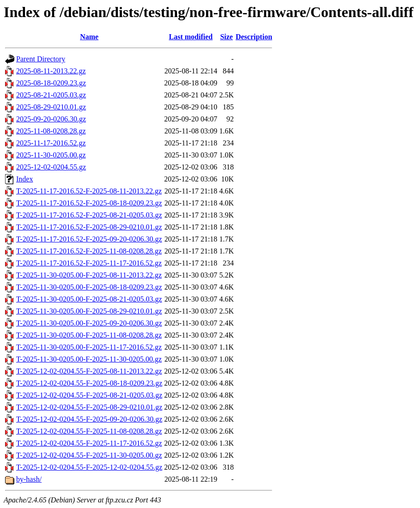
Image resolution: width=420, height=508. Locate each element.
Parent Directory (41, 59)
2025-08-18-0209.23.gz (51, 83)
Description (254, 37)
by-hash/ (29, 479)
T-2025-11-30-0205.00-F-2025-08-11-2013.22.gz (89, 275)
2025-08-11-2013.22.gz (51, 71)
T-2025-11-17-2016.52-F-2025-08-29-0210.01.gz (89, 227)
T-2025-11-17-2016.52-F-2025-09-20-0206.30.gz (89, 239)
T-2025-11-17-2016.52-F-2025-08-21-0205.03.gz (89, 215)
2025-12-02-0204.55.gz (51, 167)
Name (89, 37)
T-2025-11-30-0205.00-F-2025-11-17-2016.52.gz (89, 347)
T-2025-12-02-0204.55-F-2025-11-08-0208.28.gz (89, 431)
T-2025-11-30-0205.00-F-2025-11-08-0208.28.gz (89, 335)
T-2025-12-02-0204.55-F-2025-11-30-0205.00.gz (89, 455)
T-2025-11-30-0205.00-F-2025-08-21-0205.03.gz (89, 299)
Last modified (191, 37)
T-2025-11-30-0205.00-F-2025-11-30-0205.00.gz (89, 359)
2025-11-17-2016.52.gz (51, 143)
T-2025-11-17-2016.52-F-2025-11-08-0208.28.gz (89, 251)
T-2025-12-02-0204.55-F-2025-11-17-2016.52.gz (89, 443)
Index (24, 179)
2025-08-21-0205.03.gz (51, 95)
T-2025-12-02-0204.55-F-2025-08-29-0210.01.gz (89, 407)
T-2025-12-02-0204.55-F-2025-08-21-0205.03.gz (89, 395)
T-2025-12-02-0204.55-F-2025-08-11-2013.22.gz (89, 371)
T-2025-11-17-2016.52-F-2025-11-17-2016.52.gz (89, 263)
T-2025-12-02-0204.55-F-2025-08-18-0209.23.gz (89, 383)
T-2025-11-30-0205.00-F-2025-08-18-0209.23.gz (89, 287)
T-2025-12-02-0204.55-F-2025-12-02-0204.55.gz (89, 467)
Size (226, 37)
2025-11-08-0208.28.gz (51, 131)
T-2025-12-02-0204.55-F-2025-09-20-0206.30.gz (89, 419)
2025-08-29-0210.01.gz (51, 107)
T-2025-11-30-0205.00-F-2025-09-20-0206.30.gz (89, 323)
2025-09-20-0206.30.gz (51, 119)
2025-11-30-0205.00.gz (51, 155)
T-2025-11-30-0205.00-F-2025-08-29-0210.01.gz (89, 311)
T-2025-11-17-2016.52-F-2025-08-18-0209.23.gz (89, 203)
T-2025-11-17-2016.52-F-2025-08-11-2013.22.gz (89, 191)
